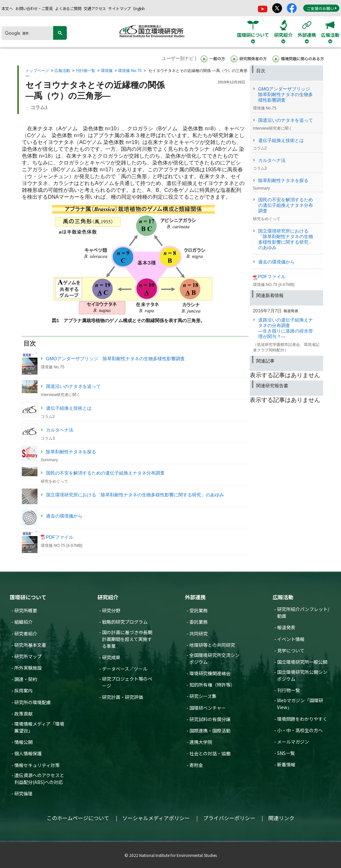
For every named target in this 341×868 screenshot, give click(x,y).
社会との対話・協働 (210, 753)
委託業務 (199, 622)
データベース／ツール (125, 669)
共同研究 (199, 633)
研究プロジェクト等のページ (127, 682)
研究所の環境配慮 (33, 702)
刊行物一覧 (85, 71)
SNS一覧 (286, 753)
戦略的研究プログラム (125, 622)
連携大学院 (201, 742)
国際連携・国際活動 (210, 731)
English (139, 8)
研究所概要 (26, 610)
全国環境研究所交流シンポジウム (215, 658)
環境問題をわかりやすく (302, 719)
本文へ (7, 8)
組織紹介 (23, 622)
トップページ (37, 71)
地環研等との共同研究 (212, 645)
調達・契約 (26, 679)
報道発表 (286, 627)
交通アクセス (95, 8)
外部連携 (195, 597)
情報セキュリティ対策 (37, 765)
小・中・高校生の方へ (300, 730)
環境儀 (107, 71)
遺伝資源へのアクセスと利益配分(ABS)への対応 (39, 779)
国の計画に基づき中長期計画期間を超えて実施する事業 (127, 639)
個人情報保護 (28, 753)
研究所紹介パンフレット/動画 (303, 612)
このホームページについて (78, 818)
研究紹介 (108, 597)
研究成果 (111, 657)
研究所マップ (28, 656)
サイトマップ (119, 8)
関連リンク (281, 818)
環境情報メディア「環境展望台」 (39, 727)
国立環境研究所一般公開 (302, 662)
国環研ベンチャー (208, 708)
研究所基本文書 (30, 645)
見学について (291, 650)
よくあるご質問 (68, 8)
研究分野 (111, 610)
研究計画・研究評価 (123, 697)
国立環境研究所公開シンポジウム (302, 675)
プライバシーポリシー (229, 818)
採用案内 (23, 690)
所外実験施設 (28, 668)
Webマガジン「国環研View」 (300, 704)
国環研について (28, 597)
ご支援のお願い (322, 8)
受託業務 (199, 610)
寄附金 (196, 765)
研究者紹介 (26, 633)
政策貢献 (23, 714)
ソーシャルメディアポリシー (156, 818)
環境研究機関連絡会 (210, 673)
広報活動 (62, 71)
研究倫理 (23, 793)
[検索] (30, 33)
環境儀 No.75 (130, 71)
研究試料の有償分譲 (210, 719)
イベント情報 (291, 639)
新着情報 (286, 764)
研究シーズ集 (203, 696)
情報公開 (23, 742)
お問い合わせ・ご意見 (34, 8)
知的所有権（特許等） (212, 685)
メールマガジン (293, 742)
